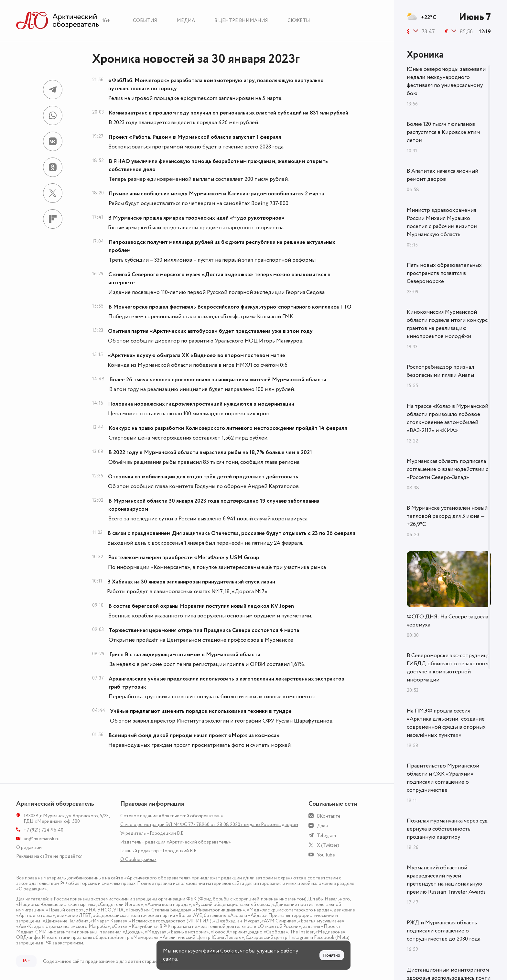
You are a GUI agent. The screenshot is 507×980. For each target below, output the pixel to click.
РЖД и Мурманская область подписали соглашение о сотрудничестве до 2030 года (444, 931)
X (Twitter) (328, 845)
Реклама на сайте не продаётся (49, 856)
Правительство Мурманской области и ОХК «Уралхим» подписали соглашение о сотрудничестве (443, 778)
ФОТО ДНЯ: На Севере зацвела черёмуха (448, 621)
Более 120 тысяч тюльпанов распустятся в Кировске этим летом (443, 132)
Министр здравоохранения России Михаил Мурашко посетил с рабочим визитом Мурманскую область (442, 222)
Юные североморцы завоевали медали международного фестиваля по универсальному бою (446, 81)
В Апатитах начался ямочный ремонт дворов (442, 175)
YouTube (326, 855)
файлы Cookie (220, 951)
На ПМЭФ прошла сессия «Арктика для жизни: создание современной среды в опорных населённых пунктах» (446, 723)
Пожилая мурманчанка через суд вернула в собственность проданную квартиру (447, 829)
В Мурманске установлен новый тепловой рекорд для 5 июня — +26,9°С (447, 516)
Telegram (326, 836)
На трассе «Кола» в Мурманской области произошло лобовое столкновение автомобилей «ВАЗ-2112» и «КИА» (448, 418)
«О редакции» (32, 889)
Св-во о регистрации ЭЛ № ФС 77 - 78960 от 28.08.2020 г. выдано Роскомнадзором (209, 825)
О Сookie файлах (138, 860)
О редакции (29, 848)
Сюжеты (299, 21)
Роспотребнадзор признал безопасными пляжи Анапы (440, 371)
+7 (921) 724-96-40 (43, 830)
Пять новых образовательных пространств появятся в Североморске (444, 273)
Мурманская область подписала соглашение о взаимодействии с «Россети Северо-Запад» (448, 469)
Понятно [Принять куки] (332, 955)
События (145, 21)
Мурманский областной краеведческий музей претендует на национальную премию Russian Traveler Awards (446, 880)
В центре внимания (241, 21)
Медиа (186, 21)
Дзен (323, 826)
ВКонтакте (329, 816)
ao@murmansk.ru (42, 839)
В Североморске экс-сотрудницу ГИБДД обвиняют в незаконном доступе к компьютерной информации (448, 668)
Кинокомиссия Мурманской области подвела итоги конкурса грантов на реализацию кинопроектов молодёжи (448, 324)
